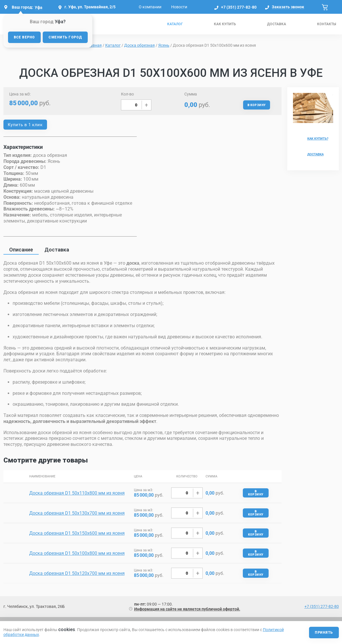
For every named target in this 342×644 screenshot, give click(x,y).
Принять (324, 633)
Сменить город (65, 37)
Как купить (225, 24)
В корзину (257, 105)
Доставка (276, 24)
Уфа (39, 7)
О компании (150, 7)
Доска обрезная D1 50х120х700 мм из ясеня (77, 573)
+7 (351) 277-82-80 (239, 7)
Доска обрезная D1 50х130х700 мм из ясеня (77, 513)
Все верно (24, 37)
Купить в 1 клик (25, 125)
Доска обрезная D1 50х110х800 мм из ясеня (77, 493)
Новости (179, 7)
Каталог (175, 24)
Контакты (327, 24)
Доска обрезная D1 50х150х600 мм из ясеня (77, 533)
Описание (21, 250)
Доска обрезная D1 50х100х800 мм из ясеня (77, 553)
